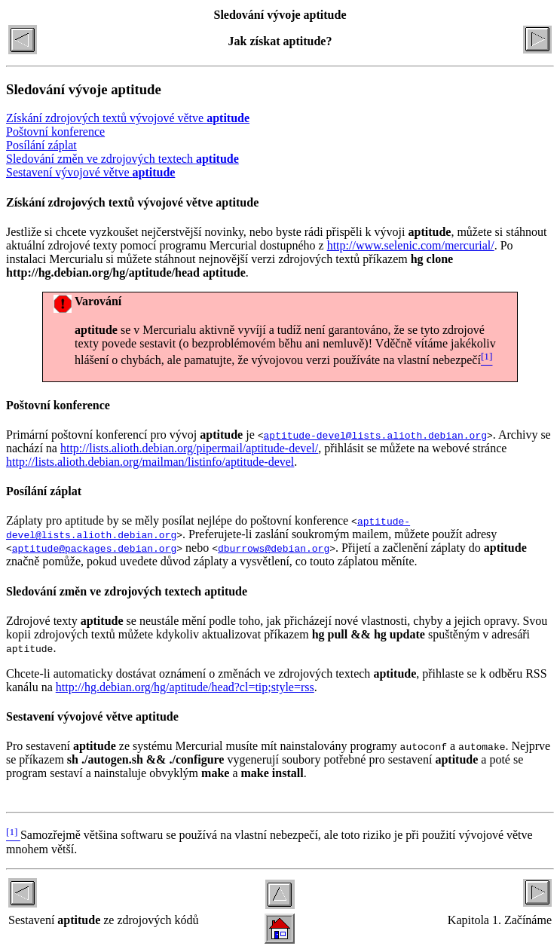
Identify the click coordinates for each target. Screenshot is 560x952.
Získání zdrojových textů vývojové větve (128, 118)
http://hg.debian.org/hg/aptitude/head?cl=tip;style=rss (185, 687)
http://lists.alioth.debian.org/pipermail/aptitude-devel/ (189, 448)
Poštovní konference (55, 132)
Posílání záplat (41, 145)
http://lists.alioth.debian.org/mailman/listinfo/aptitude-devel (150, 462)
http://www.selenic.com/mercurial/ (411, 245)
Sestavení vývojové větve (90, 172)
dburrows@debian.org (274, 548)
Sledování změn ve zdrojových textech (122, 159)
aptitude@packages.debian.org (94, 548)
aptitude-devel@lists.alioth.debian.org (375, 435)
